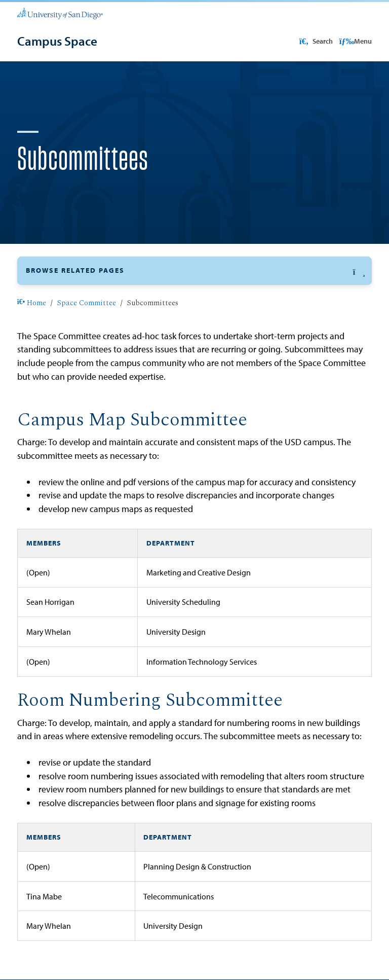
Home (32, 303)
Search (315, 41)
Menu (356, 41)
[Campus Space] (57, 41)
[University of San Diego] (60, 13)
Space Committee (86, 303)
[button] (194, 270)
